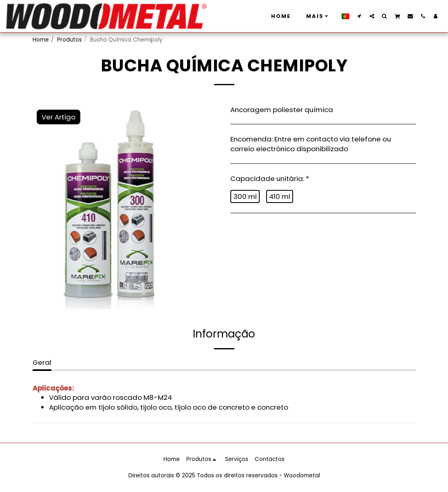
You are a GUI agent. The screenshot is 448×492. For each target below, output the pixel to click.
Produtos (70, 40)
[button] (359, 16)
